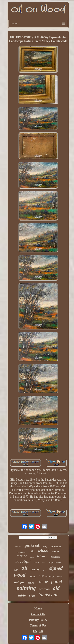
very (45, 546)
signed (56, 568)
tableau (42, 556)
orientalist (56, 547)
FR (41, 631)
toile (32, 551)
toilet (32, 557)
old (56, 588)
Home (38, 608)
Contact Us (38, 614)
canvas (18, 546)
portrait (32, 545)
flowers (32, 577)
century (35, 569)
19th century (47, 576)
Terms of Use (38, 626)
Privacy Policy (38, 620)
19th (16, 570)
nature (31, 583)
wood (20, 575)
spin (44, 563)
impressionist (55, 563)
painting (26, 588)
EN (35, 631)
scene (55, 551)
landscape (48, 595)
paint (36, 562)
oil (25, 568)
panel (57, 581)
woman (44, 589)
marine (22, 556)
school (43, 551)
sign (32, 595)
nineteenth (21, 552)
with (44, 570)
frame (43, 581)
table (22, 595)
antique (19, 582)
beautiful (23, 561)
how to (60, 577)
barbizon (55, 557)
